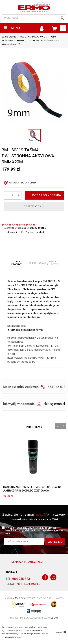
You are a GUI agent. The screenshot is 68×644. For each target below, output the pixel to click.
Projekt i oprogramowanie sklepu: (34, 618)
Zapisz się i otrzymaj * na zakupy (34, 514)
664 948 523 (21, 579)
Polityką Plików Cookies (20, 631)
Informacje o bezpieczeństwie (25, 330)
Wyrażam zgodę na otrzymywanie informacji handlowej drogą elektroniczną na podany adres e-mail (34, 531)
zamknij (61, 632)
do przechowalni (34, 206)
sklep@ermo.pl (54, 404)
